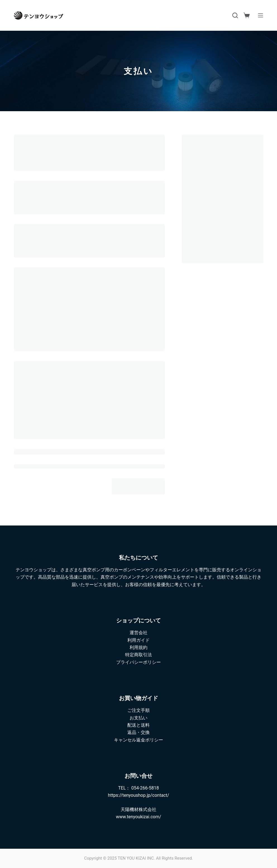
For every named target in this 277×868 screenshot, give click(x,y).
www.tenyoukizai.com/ (138, 817)
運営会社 (138, 633)
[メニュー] (261, 15)
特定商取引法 (138, 655)
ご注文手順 (138, 710)
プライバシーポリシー (138, 662)
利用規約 (138, 647)
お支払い (138, 718)
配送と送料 (138, 725)
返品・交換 (138, 732)
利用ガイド (138, 640)
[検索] (235, 15)
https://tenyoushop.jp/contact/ (138, 795)
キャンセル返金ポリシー (138, 740)
